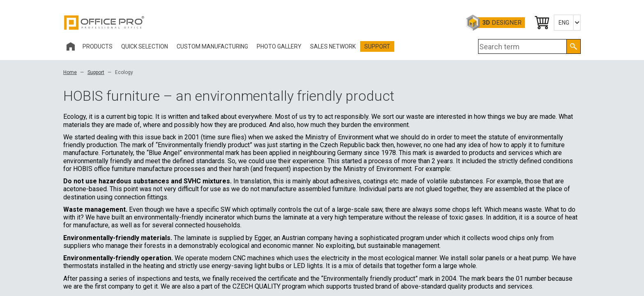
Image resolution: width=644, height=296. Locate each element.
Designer (502, 23)
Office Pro (104, 23)
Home (70, 72)
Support (96, 72)
